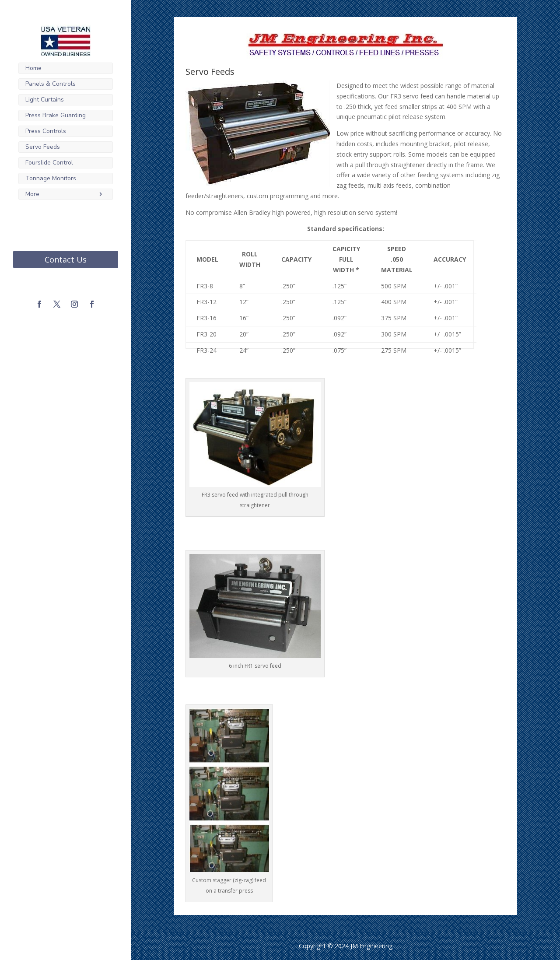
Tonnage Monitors (51, 178)
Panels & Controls (51, 84)
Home (33, 68)
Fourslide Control (49, 163)
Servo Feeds (43, 147)
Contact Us (66, 259)
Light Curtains (45, 100)
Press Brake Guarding (56, 115)
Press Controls (46, 131)
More (32, 194)
